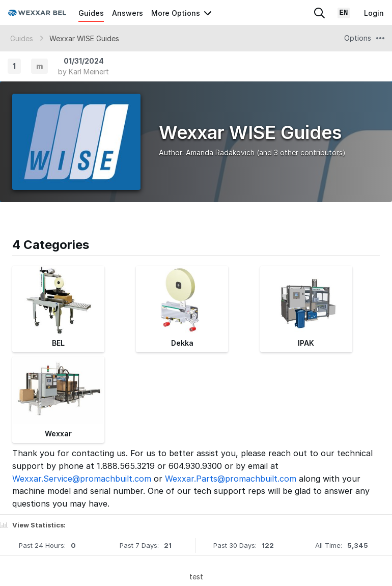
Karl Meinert (89, 72)
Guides (91, 13)
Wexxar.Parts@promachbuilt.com (231, 479)
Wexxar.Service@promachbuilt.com (82, 479)
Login (374, 13)
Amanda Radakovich (220, 152)
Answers (128, 13)
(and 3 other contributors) (301, 152)
